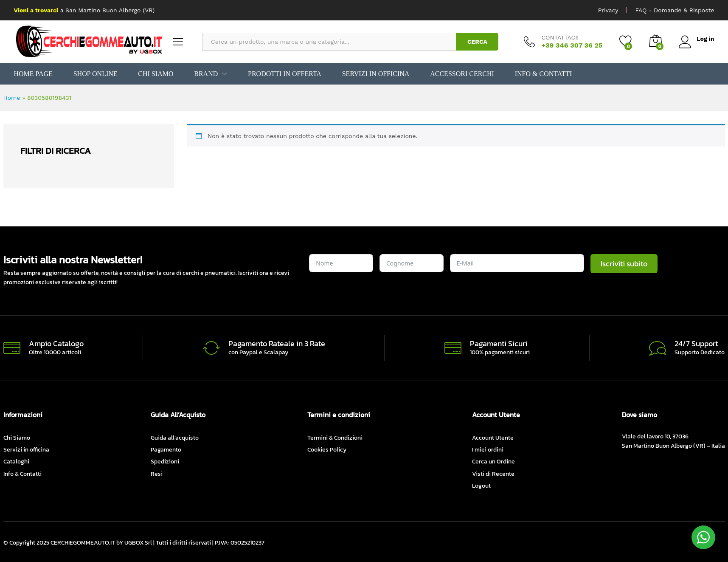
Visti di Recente (493, 474)
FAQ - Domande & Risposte (675, 10)
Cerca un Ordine (493, 462)
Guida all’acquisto (175, 438)
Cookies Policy (327, 450)
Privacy (608, 10)
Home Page (33, 74)
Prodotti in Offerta (283, 74)
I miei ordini (488, 450)
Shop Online (95, 74)
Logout (481, 486)
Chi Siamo (155, 74)
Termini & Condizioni (335, 438)
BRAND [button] (205, 74)
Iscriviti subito (624, 264)
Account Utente (493, 438)
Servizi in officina (374, 74)
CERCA (477, 42)
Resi (157, 474)
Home (12, 98)
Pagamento (166, 450)
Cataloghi (16, 462)
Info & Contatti (540, 74)
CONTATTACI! (560, 37)
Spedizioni (165, 462)
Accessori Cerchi (460, 74)
